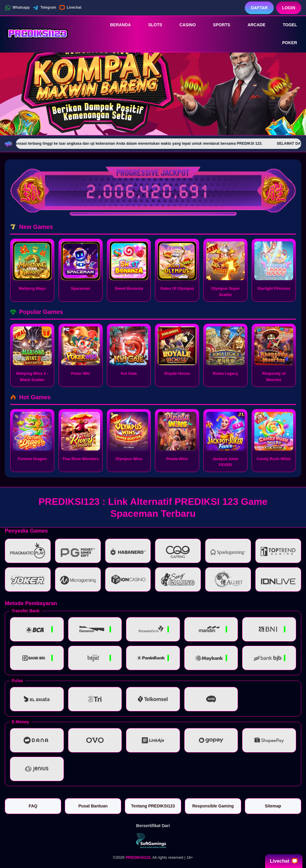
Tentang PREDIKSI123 (153, 806)
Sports (218, 25)
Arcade (252, 25)
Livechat (70, 8)
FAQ (33, 806)
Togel (286, 25)
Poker (285, 43)
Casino (183, 25)
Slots (151, 25)
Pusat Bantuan (93, 806)
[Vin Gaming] (153, 841)
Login (289, 8)
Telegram (44, 8)
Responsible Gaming (213, 806)
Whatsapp (17, 8)
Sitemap (273, 806)
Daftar (259, 8)
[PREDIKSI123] (38, 34)
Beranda (116, 25)
